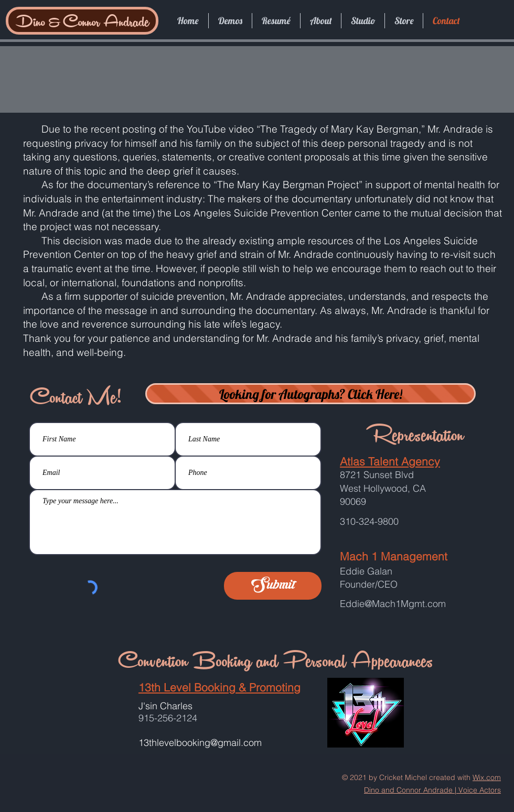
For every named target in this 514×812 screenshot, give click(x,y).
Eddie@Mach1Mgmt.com (393, 604)
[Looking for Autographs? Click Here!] (310, 394)
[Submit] (273, 586)
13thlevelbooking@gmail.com (200, 743)
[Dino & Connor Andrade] (82, 21)
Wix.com (487, 777)
